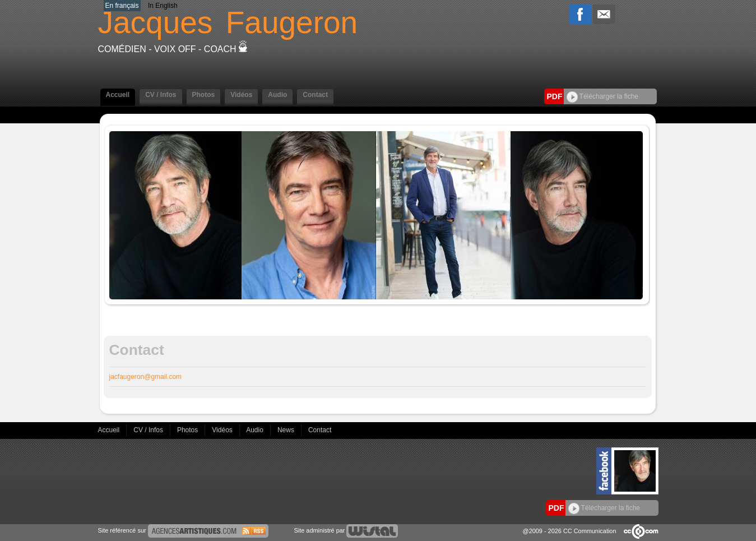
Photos (204, 95)
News (287, 430)
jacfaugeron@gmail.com (146, 377)
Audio (277, 95)
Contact (315, 95)
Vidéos (241, 95)
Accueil (118, 95)
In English (163, 6)
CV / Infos (161, 95)
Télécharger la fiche (603, 96)
